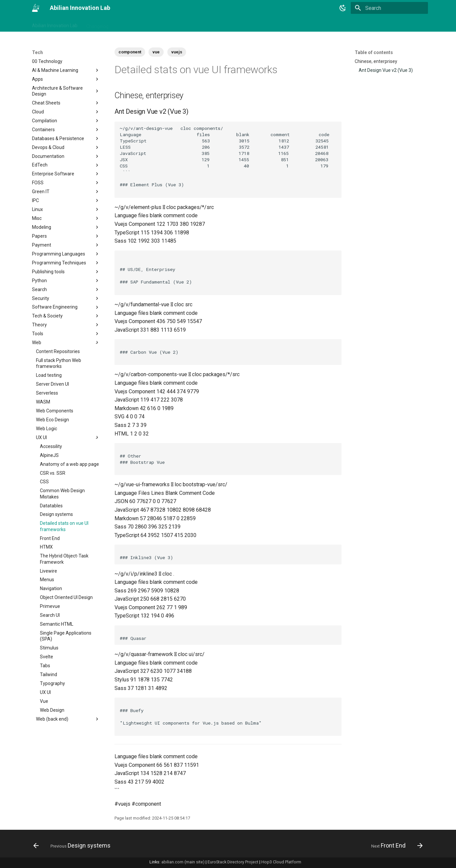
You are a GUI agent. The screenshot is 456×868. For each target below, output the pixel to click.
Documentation (66, 156)
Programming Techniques (66, 263)
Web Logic (47, 429)
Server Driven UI (52, 384)
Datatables (51, 506)
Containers (66, 130)
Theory (66, 325)
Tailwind (49, 674)
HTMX (46, 547)
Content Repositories (58, 351)
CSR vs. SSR (53, 473)
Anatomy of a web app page (69, 464)
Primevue (50, 606)
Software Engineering (66, 307)
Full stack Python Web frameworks (59, 363)
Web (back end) (68, 719)
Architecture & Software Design (66, 91)
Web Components (55, 411)
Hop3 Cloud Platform (281, 862)
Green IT (66, 192)
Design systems (56, 514)
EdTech (66, 165)
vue (156, 52)
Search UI (50, 615)
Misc (66, 218)
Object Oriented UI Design (66, 597)
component (130, 52)
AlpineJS (49, 455)
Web (66, 343)
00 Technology (47, 61)
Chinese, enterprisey (376, 61)
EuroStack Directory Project (233, 862)
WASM (43, 402)
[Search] (389, 8)
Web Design (52, 710)
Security (66, 298)
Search (66, 289)
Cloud (66, 112)
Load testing (49, 375)
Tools (66, 334)
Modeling (66, 227)
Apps (66, 79)
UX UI (68, 437)
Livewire (49, 571)
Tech (194, 24)
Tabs (45, 666)
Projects (172, 24)
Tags (122, 24)
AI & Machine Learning (66, 70)
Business (145, 24)
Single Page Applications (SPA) (66, 636)
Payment (66, 245)
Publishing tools (66, 272)
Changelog (97, 24)
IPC (66, 200)
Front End (50, 538)
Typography (52, 683)
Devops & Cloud (66, 147)
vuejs (177, 52)
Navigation (51, 588)
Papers (66, 236)
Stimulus (49, 648)
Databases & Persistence (66, 138)
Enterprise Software (66, 174)
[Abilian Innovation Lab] (36, 8)
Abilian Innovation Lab (55, 24)
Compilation (66, 121)
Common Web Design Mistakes (62, 494)
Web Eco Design (52, 420)
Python (66, 281)
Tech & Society (66, 316)
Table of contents (374, 52)
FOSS (66, 183)
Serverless (47, 393)
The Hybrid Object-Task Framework (64, 559)
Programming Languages (66, 254)
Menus (47, 580)
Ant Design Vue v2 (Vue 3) (386, 70)
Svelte (47, 657)
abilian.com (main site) (183, 862)
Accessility (51, 446)
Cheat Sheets (66, 103)
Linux (66, 209)
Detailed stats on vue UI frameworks (64, 526)
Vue (44, 701)
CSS (44, 482)
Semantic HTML (57, 624)
